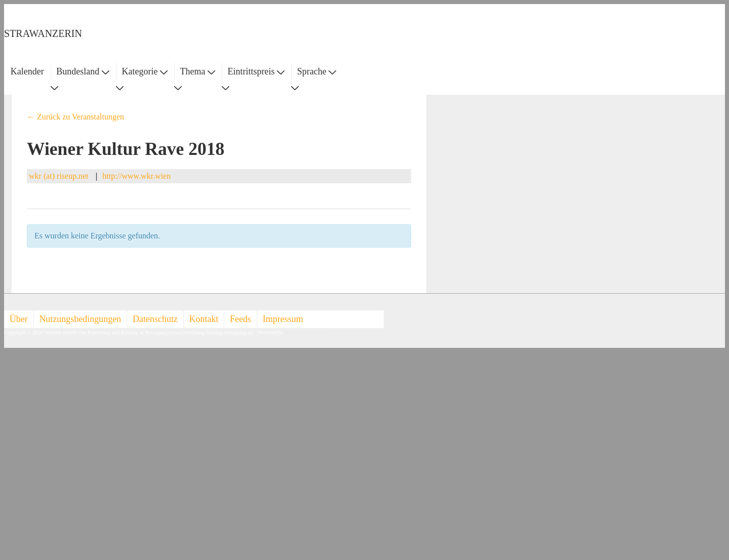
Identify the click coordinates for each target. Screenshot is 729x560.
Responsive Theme (305, 332)
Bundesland (83, 71)
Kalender (27, 71)
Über (19, 319)
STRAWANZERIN (43, 33)
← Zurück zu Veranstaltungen (75, 117)
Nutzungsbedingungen (80, 319)
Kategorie (144, 71)
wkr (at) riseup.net (59, 176)
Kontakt (204, 319)
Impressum (283, 319)
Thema (198, 71)
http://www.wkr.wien (136, 176)
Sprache (317, 71)
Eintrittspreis (256, 71)
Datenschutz (155, 319)
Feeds (240, 319)
